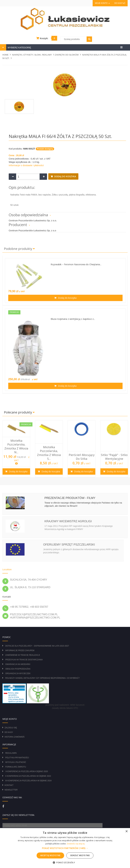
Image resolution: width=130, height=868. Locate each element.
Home (5, 55)
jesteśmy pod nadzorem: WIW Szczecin (65, 705)
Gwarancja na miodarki (18, 664)
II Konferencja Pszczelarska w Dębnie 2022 (28, 776)
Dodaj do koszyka (65, 176)
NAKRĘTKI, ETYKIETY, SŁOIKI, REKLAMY (32, 55)
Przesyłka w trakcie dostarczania (24, 660)
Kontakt (9, 785)
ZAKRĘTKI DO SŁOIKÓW (67, 55)
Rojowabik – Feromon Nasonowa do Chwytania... (76, 264)
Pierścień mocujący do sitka (82, 457)
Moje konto (102, 3)
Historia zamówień (14, 737)
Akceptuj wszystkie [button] (50, 855)
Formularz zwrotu (16, 767)
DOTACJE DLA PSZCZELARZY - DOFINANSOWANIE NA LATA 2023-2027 (37, 646)
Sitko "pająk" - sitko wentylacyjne (114, 457)
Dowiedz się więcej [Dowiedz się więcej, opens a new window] (76, 844)
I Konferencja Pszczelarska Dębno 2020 (27, 771)
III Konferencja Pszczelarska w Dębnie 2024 (28, 781)
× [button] (126, 831)
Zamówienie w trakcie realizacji (22, 655)
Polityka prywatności (17, 758)
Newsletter (11, 790)
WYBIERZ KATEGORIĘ (19, 48)
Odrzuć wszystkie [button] (80, 855)
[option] (16, 449)
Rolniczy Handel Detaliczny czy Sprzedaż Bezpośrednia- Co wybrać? (42, 678)
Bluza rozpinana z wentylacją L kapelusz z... (73, 319)
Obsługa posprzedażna (18, 669)
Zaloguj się (11, 728)
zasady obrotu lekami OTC (65, 708)
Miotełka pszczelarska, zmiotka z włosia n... (16, 446)
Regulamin (11, 753)
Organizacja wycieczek (18, 673)
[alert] (65, 848)
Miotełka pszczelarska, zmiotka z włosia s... (49, 453)
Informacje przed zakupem (20, 650)
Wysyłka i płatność (16, 762)
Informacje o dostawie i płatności (26, 165)
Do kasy (120, 3)
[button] (65, 848)
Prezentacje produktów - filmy (70, 498)
